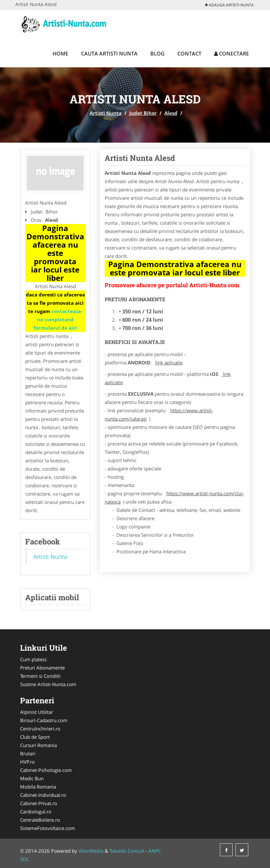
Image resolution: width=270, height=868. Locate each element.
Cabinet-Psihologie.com (46, 770)
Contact (189, 54)
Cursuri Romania (38, 745)
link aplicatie (169, 363)
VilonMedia (91, 851)
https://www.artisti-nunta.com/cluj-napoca (174, 498)
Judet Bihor (143, 113)
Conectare (232, 54)
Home (60, 54)
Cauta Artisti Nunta (109, 54)
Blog (157, 54)
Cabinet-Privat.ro (39, 803)
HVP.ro (27, 762)
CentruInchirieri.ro (40, 729)
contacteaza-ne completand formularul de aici (58, 319)
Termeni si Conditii (40, 676)
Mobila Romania (38, 787)
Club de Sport (35, 737)
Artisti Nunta (106, 113)
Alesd (171, 113)
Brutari (28, 753)
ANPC (155, 851)
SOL (25, 859)
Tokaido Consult (127, 851)
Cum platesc (34, 659)
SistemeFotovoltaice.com (48, 828)
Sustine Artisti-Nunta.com (48, 684)
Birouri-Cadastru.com (44, 720)
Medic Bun (32, 778)
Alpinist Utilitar (37, 712)
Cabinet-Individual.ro (43, 795)
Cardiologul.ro (36, 812)
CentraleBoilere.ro (40, 820)
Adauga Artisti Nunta (229, 5)
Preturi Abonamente (42, 668)
